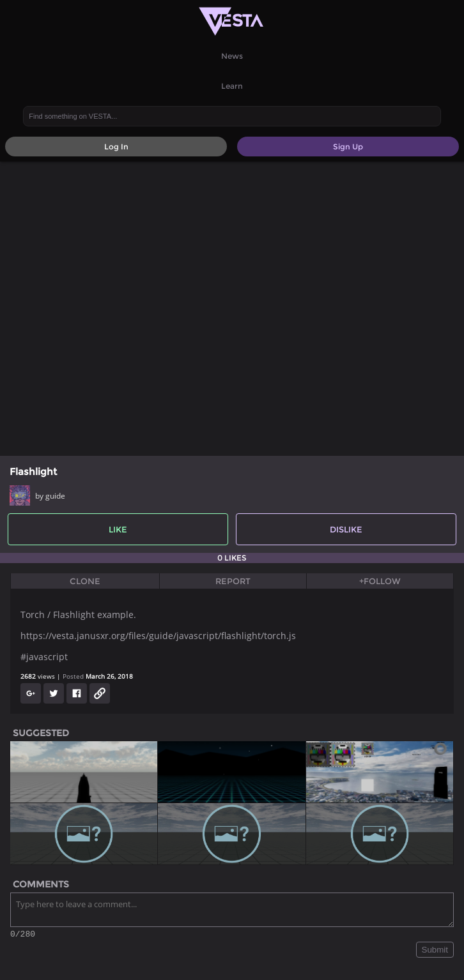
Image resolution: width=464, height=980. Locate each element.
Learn (232, 86)
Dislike (346, 529)
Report (233, 581)
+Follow (380, 581)
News (232, 56)
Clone (85, 581)
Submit (435, 952)
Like (118, 529)
